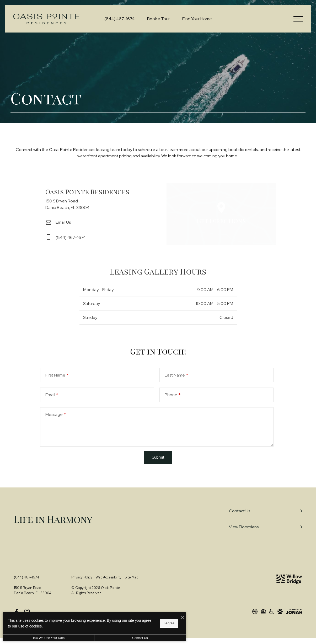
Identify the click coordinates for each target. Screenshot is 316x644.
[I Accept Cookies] (183, 618)
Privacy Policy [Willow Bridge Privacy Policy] (82, 577)
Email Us (58, 222)
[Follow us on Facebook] (17, 612)
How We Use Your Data (48, 638)
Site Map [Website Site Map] (132, 577)
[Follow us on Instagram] (27, 612)
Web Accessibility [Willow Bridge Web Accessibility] (109, 577)
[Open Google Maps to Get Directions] (221, 214)
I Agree (169, 623)
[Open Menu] (298, 19)
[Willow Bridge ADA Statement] (272, 611)
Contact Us (140, 638)
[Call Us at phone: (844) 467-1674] (95, 237)
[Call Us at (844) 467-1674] (119, 19)
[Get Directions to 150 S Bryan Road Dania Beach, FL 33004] (95, 199)
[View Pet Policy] (280, 611)
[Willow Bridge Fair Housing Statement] (263, 611)
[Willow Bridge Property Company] (289, 579)
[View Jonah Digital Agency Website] (294, 611)
